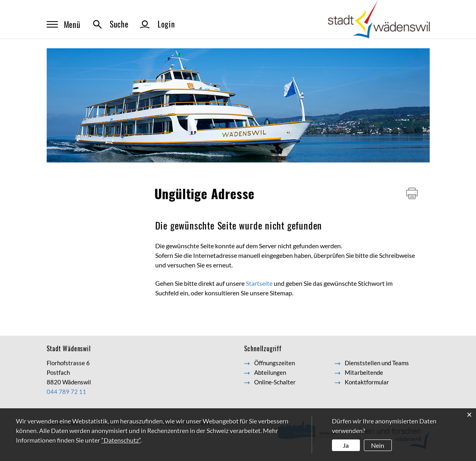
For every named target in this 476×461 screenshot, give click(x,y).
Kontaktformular (367, 382)
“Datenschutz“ (121, 440)
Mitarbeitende (364, 372)
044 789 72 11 (66, 392)
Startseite (259, 283)
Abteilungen (270, 372)
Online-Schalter (275, 382)
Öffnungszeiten (275, 363)
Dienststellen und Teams (377, 363)
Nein (378, 445)
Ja (346, 445)
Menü (64, 24)
